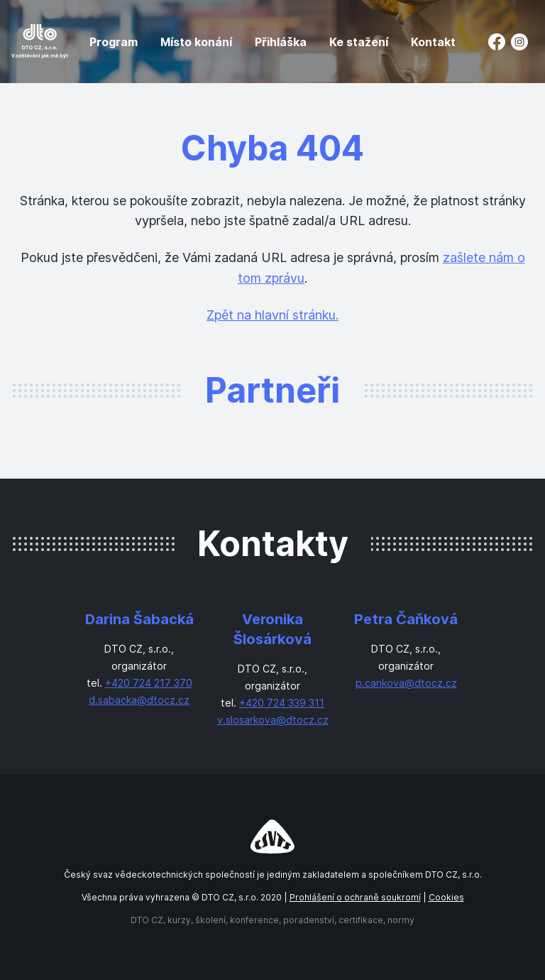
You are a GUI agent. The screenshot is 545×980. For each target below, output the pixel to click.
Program (114, 42)
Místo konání (196, 42)
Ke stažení (359, 42)
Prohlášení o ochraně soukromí (355, 897)
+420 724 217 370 (149, 683)
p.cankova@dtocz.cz (406, 683)
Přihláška (281, 42)
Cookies (446, 897)
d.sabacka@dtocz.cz (139, 700)
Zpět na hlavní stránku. (272, 315)
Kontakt (433, 42)
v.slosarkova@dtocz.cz (273, 720)
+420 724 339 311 (282, 703)
